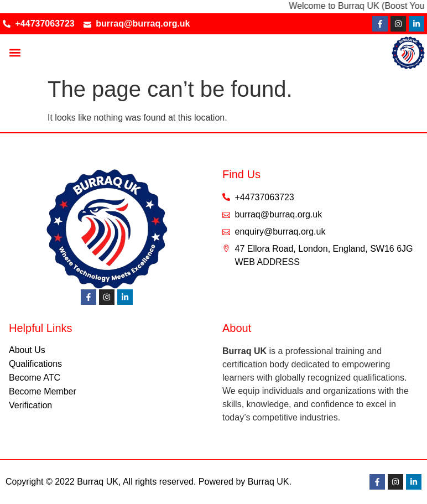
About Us (27, 350)
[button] (15, 53)
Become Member (43, 391)
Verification (30, 405)
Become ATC (35, 378)
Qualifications (35, 364)
